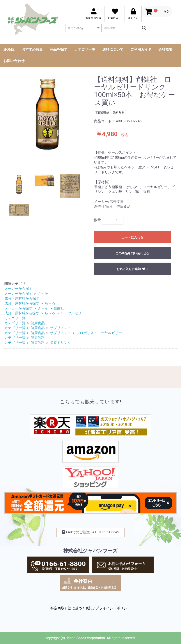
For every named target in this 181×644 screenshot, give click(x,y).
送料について (113, 49)
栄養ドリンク (60, 343)
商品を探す (59, 49)
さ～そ (43, 294)
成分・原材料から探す (22, 298)
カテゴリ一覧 (85, 49)
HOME (9, 49)
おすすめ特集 (32, 49)
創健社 (59, 308)
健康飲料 (38, 338)
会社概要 (165, 49)
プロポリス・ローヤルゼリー (99, 333)
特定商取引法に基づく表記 (71, 608)
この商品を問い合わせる (132, 253)
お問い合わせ (14, 61)
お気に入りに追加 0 (132, 269)
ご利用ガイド (141, 49)
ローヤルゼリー (73, 313)
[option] (47, 114)
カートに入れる (132, 237)
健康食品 (38, 323)
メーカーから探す (18, 289)
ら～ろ (50, 303)
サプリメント (60, 328)
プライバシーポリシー (113, 608)
